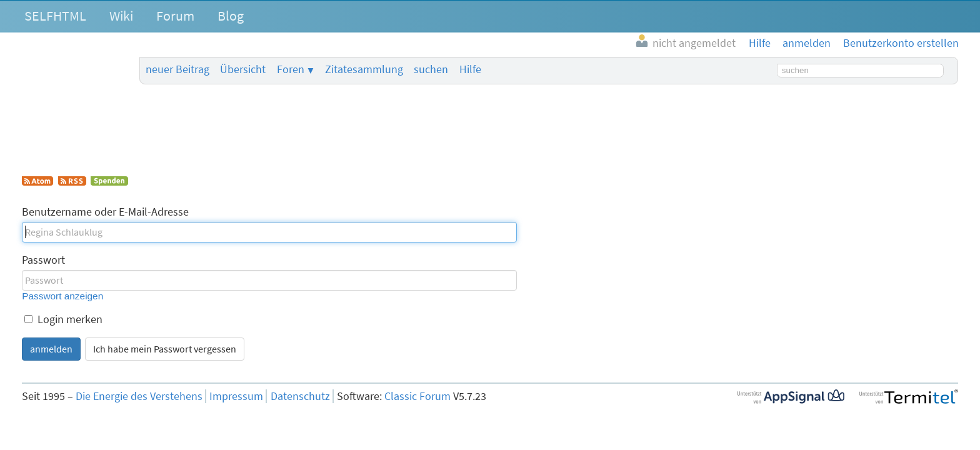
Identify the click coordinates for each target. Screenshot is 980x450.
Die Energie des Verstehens (139, 396)
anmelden (51, 349)
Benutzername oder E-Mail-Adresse (105, 212)
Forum (175, 16)
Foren (291, 69)
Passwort (43, 260)
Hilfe (470, 69)
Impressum (236, 396)
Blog (231, 16)
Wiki (121, 16)
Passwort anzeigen (62, 296)
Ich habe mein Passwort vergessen (165, 349)
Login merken (63, 319)
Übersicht (243, 69)
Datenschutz (300, 396)
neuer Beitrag (177, 69)
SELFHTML (55, 16)
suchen (431, 69)
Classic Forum (417, 396)
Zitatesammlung (364, 69)
